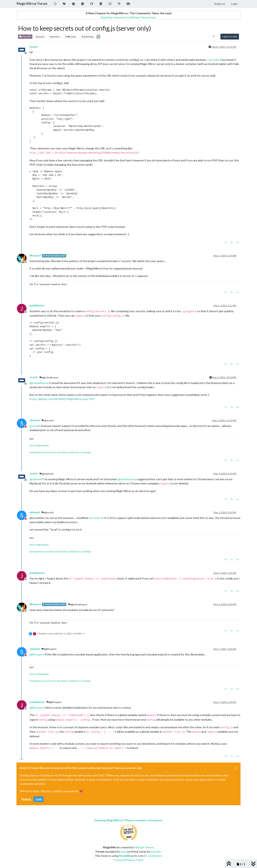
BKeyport (35, 256)
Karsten (156, 851)
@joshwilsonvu (49, 377)
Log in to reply (230, 36)
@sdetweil (46, 474)
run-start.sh (96, 518)
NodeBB (125, 856)
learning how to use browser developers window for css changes (60, 452)
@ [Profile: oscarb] (35, 426)
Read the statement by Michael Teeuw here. (128, 17)
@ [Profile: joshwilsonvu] (39, 383)
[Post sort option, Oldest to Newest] (214, 36)
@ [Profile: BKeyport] (37, 654)
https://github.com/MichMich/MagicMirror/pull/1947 (62, 399)
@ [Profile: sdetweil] (36, 479)
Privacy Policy (135, 860)
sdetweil (35, 420)
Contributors (154, 856)
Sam (123, 851)
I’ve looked (214, 60)
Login (39, 799)
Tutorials (25, 37)
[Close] (236, 768)
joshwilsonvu (37, 305)
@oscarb (47, 420)
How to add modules (39, 445)
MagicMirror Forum (32, 4)
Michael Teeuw (144, 847)
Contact (119, 860)
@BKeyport (49, 649)
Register (26, 799)
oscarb (34, 47)
